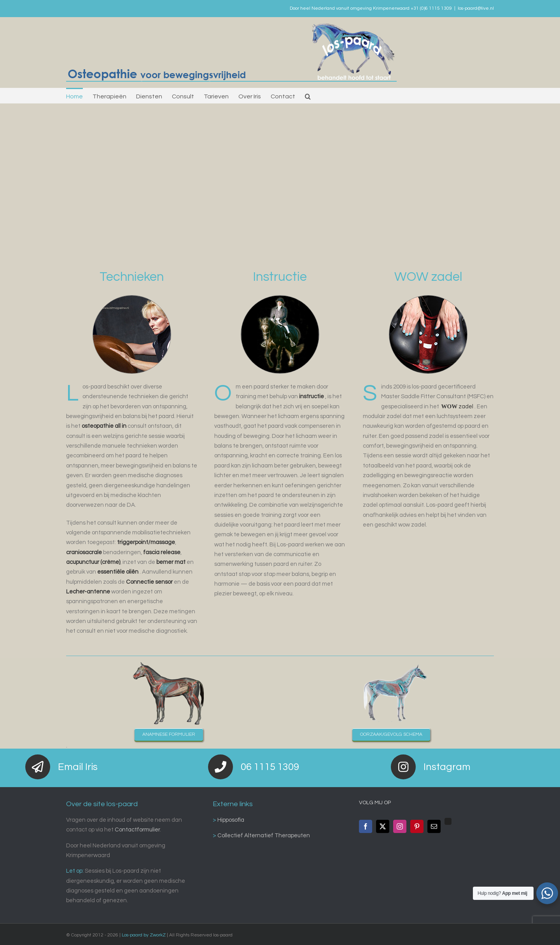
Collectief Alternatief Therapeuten (263, 836)
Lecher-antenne (88, 592)
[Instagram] (400, 826)
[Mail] (434, 826)
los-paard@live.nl (476, 8)
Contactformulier (137, 830)
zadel (458, 407)
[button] (308, 96)
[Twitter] (383, 826)
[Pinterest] (417, 826)
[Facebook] (366, 826)
